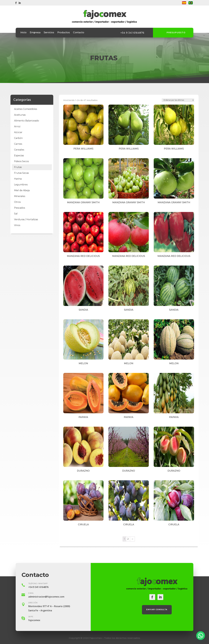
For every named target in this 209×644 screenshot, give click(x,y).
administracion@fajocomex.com (46, 597)
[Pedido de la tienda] (178, 100)
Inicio (23, 33)
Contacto (79, 33)
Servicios (49, 33)
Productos (64, 33)
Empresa (35, 33)
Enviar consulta (157, 610)
